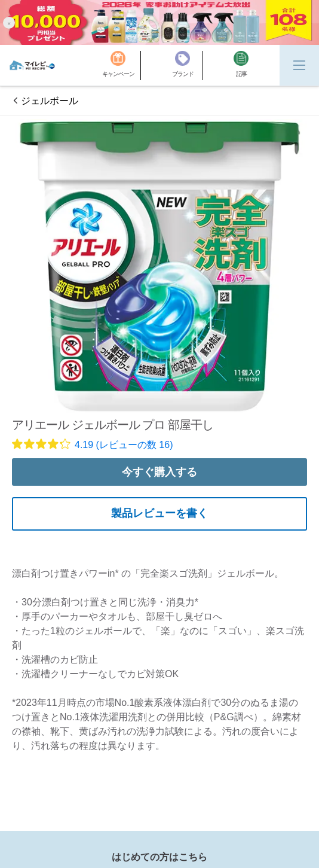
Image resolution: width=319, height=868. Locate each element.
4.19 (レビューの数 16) (124, 445)
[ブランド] (188, 66)
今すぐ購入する (159, 472)
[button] (9, 22)
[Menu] (299, 65)
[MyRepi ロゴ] (32, 65)
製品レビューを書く (159, 513)
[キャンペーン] (122, 66)
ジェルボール (50, 101)
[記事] (241, 66)
